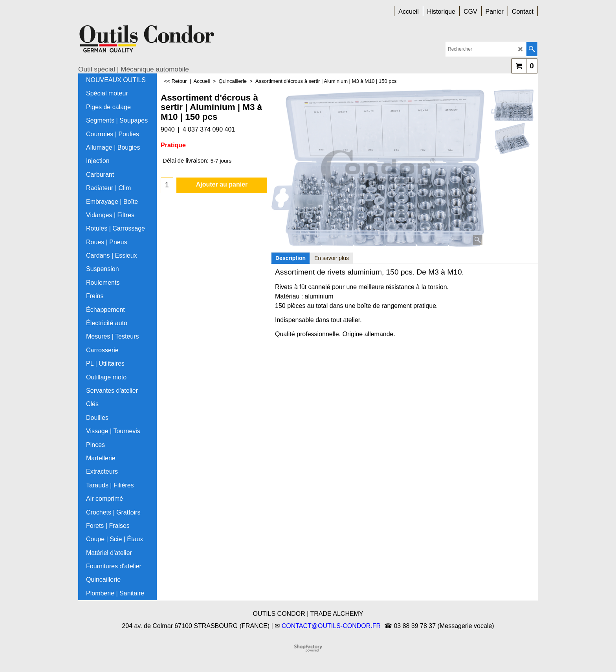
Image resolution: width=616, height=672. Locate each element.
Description (291, 258)
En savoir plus (332, 258)
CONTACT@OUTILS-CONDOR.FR (331, 626)
